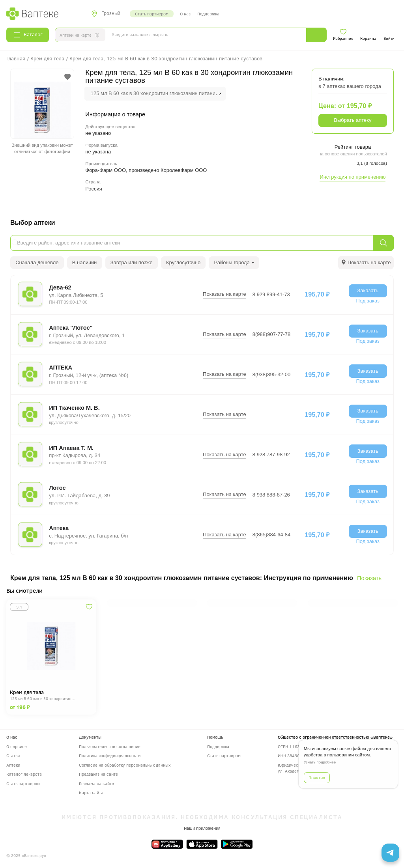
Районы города (234, 262)
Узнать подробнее (320, 762)
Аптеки (13, 765)
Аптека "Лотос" (71, 328)
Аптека (59, 528)
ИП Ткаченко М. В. (74, 408)
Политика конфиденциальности (110, 755)
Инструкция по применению (353, 177)
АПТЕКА (61, 368)
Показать (369, 578)
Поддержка (208, 14)
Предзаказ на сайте (98, 774)
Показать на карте (224, 294)
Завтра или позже (132, 262)
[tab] (366, 262)
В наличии (85, 262)
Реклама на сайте (96, 783)
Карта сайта (91, 792)
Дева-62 (60, 287)
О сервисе (17, 746)
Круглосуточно (183, 262)
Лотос (57, 488)
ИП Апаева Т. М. (71, 448)
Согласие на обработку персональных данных (125, 765)
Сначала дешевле (37, 262)
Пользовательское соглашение (110, 746)
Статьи (13, 755)
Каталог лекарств (24, 774)
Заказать (368, 290)
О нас (185, 14)
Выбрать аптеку (353, 120)
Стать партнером (152, 14)
